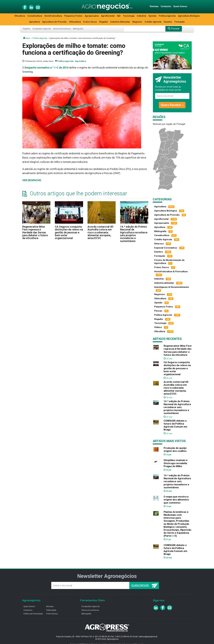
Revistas (154, 6)
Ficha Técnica (52, 614)
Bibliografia (78, 29)
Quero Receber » (172, 105)
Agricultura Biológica (189, 16)
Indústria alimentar (164, 283)
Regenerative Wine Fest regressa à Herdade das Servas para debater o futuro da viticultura (35, 232)
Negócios (137, 22)
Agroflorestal (108, 16)
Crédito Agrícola (153, 22)
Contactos (166, 6)
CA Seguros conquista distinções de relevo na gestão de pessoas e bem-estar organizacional (69, 232)
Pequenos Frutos (73, 16)
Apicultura (35, 22)
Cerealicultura (35, 16)
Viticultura (20, 16)
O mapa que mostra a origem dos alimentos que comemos (176, 500)
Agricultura (81, 61)
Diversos (159, 244)
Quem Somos (180, 6)
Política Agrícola (167, 16)
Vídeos (158, 327)
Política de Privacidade (33, 614)
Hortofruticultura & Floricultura (171, 272)
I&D (119, 16)
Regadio (104, 22)
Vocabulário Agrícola (42, 29)
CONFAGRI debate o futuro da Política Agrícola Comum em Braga (175, 425)
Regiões (27, 29)
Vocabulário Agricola (91, 606)
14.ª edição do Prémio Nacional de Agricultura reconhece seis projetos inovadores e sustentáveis (134, 234)
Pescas (158, 311)
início (27, 38)
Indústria (141, 16)
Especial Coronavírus (166, 248)
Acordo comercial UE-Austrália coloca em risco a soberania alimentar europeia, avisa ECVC (101, 232)
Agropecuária (92, 16)
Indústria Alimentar (120, 22)
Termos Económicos (62, 29)
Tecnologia (129, 16)
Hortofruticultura (53, 16)
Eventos (168, 22)
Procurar (174, 29)
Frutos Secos (90, 22)
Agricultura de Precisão (54, 22)
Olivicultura (75, 22)
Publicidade (51, 610)
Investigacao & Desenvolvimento (172, 287)
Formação (180, 22)
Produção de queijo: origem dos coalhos (175, 449)
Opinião (152, 16)
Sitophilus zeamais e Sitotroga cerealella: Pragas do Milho (176, 463)
